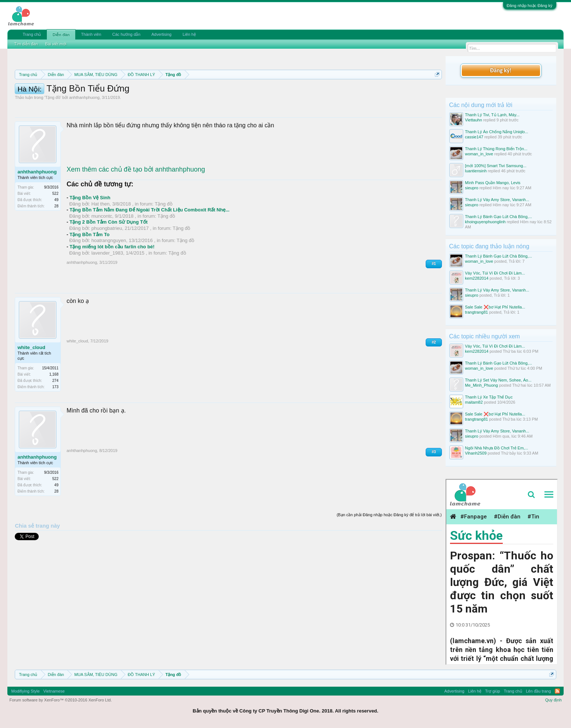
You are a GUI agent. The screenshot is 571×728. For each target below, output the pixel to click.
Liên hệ (189, 34)
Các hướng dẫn (126, 34)
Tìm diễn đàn (26, 44)
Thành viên (91, 34)
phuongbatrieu (107, 261)
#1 (434, 297)
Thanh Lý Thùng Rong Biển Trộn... (496, 149)
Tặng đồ (53, 131)
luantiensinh (476, 171)
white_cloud (31, 381)
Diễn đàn (61, 35)
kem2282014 (477, 278)
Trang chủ (32, 34)
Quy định (553, 700)
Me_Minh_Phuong (482, 385)
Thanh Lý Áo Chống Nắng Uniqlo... (497, 132)
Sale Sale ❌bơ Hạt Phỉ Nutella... (495, 307)
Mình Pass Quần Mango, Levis (493, 183)
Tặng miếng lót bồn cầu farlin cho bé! (112, 280)
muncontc (102, 249)
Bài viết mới (56, 44)
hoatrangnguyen (109, 274)
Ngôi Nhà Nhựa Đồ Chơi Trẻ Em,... (497, 448)
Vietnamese (54, 691)
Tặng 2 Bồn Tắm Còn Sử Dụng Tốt (108, 255)
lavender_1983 (107, 286)
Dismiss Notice (436, 92)
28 (56, 239)
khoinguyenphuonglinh (485, 222)
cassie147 (474, 137)
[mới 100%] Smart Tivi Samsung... (496, 166)
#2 (434, 375)
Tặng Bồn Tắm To (89, 268)
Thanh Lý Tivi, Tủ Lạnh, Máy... (492, 115)
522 (56, 227)
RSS (557, 691)
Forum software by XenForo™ (60, 700)
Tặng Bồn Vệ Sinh (90, 231)
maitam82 (474, 402)
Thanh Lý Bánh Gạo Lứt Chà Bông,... (499, 217)
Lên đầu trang (539, 691)
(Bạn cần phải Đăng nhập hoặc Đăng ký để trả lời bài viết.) (389, 548)
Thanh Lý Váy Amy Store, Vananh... (497, 200)
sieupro (472, 188)
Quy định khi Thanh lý (324, 92)
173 (56, 420)
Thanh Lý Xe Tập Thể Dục (489, 397)
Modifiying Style (25, 691)
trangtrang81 (477, 312)
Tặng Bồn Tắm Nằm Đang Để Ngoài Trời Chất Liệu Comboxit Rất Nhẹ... (149, 243)
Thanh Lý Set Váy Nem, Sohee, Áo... (498, 380)
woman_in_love (479, 154)
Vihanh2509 (476, 453)
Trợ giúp (493, 691)
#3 (434, 485)
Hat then (101, 237)
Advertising (162, 34)
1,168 (54, 408)
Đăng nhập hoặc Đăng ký (530, 6)
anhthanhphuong (84, 131)
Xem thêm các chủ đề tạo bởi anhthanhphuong (136, 203)
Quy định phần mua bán (256, 92)
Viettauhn (474, 120)
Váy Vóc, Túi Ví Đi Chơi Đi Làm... (495, 273)
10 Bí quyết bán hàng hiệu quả (124, 100)
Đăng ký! (501, 70)
